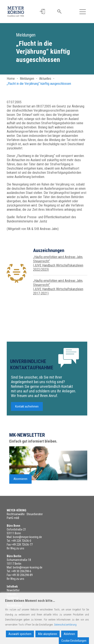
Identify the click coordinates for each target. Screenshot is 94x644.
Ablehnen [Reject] (69, 634)
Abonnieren (20, 481)
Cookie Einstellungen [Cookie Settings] (74, 641)
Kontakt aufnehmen (27, 409)
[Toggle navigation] (83, 12)
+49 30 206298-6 (21, 571)
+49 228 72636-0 (21, 541)
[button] (43, 12)
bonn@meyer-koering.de (27, 537)
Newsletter (13, 590)
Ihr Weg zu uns (15, 548)
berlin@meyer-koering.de (28, 567)
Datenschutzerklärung (65, 625)
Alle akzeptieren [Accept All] (48, 634)
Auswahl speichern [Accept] (20, 634)
